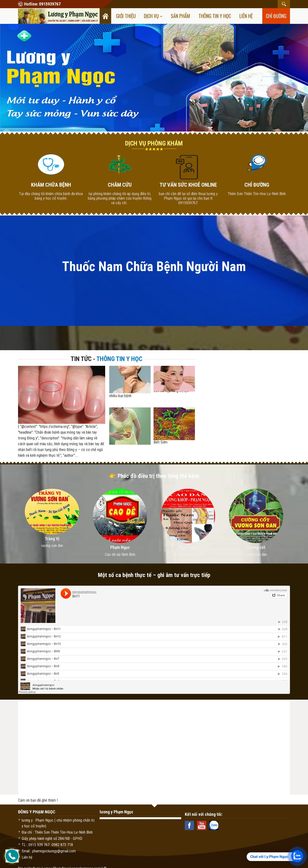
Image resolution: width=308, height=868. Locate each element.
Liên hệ (246, 16)
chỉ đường (276, 16)
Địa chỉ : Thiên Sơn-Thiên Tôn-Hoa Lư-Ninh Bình (57, 832)
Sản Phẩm (180, 16)
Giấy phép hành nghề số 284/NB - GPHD (52, 839)
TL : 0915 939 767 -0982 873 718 (47, 845)
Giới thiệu (126, 16)
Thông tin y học (215, 16)
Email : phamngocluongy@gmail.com (49, 851)
